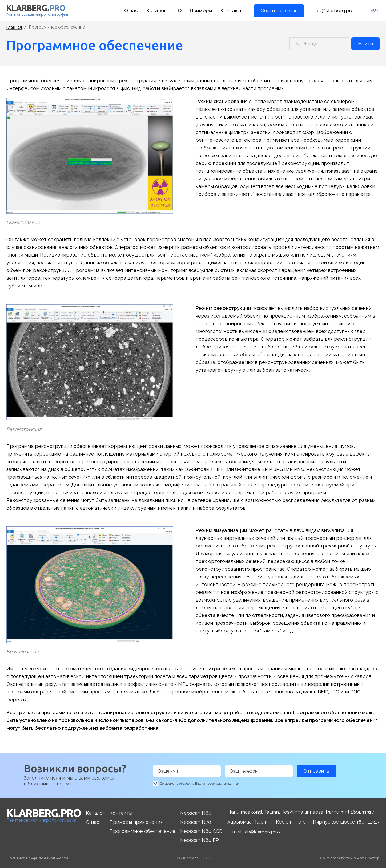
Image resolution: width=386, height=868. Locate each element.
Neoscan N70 (196, 822)
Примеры (203, 11)
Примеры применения (137, 822)
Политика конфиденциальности (37, 858)
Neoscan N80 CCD (202, 831)
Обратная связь (279, 11)
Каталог (159, 11)
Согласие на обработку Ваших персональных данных (200, 782)
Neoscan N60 (196, 813)
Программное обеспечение (144, 831)
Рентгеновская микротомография (38, 11)
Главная (15, 27)
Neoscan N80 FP (200, 840)
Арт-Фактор (368, 858)
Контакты (233, 11)
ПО (180, 11)
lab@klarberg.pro (334, 11)
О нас (135, 11)
